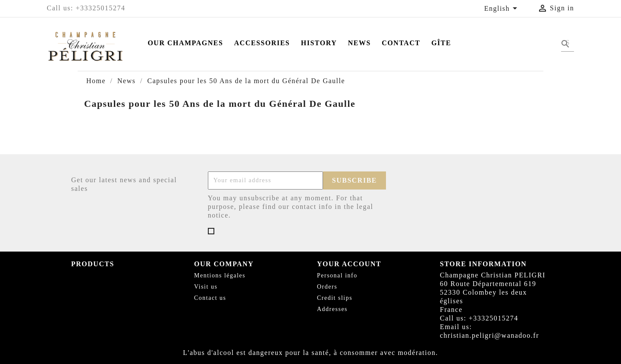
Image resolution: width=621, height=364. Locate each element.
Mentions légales (220, 275)
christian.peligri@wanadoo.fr (489, 335)
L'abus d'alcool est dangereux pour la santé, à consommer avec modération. (310, 353)
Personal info (337, 275)
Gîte (441, 43)
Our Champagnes (185, 43)
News (359, 43)
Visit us (206, 287)
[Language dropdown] (502, 9)
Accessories (262, 43)
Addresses (332, 309)
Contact (401, 43)
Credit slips (335, 298)
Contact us (210, 298)
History (319, 43)
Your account (349, 264)
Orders (327, 287)
